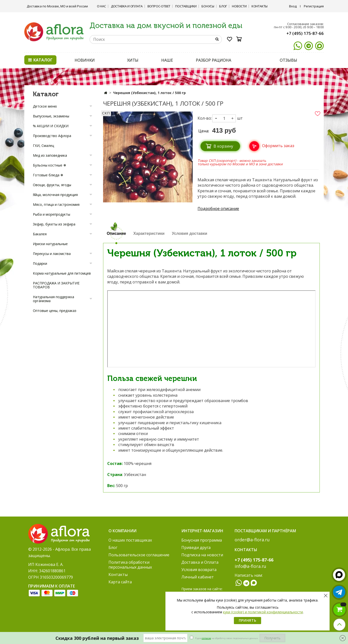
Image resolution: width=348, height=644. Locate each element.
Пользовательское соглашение (139, 555)
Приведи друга (196, 547)
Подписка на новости (202, 555)
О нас (101, 6)
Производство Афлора (52, 136)
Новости (239, 6)
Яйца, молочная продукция (55, 195)
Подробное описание (218, 209)
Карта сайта (120, 582)
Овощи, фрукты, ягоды (52, 185)
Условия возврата (199, 570)
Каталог (40, 60)
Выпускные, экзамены (51, 116)
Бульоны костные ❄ (50, 165)
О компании (122, 531)
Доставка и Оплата (127, 6)
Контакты (260, 6)
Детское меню (45, 106)
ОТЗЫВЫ (288, 60)
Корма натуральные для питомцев (62, 273)
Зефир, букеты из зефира (54, 224)
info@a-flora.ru (250, 566)
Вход (293, 6)
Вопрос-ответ (159, 6)
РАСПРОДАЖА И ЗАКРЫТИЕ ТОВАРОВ (56, 285)
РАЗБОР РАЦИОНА (214, 60)
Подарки (40, 263)
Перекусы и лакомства (52, 254)
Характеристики (149, 233)
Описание (116, 233)
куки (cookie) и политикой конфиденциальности (263, 612)
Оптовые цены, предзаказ (55, 311)
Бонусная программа (202, 540)
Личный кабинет (198, 577)
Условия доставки (189, 233)
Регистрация (314, 6)
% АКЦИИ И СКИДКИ (51, 126)
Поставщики (186, 6)
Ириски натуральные (50, 244)
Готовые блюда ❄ (48, 175)
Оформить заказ (278, 146)
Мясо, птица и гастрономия (56, 204)
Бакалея (40, 234)
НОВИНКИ (85, 60)
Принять (248, 620)
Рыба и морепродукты (52, 214)
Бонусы (208, 6)
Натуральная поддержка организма (54, 299)
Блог (223, 6)
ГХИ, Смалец (43, 146)
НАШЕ (167, 60)
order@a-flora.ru (252, 540)
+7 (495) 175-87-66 (305, 33)
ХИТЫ (133, 60)
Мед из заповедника (50, 155)
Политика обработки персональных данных (130, 565)
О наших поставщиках (130, 540)
